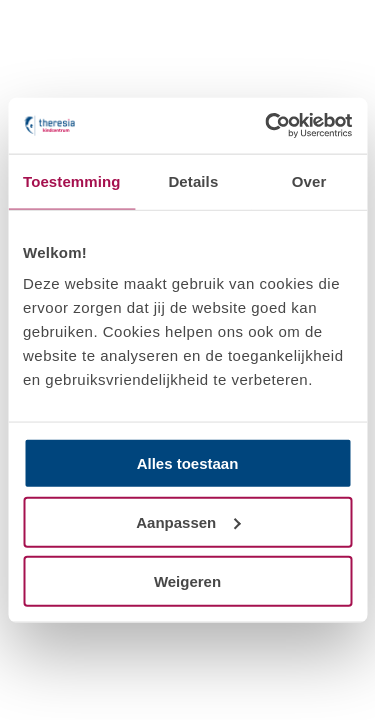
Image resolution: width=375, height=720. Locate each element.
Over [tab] (309, 180)
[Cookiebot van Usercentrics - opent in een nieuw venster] (267, 126)
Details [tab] (193, 180)
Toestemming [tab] (72, 180)
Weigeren (187, 580)
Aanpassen (188, 521)
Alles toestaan (188, 463)
